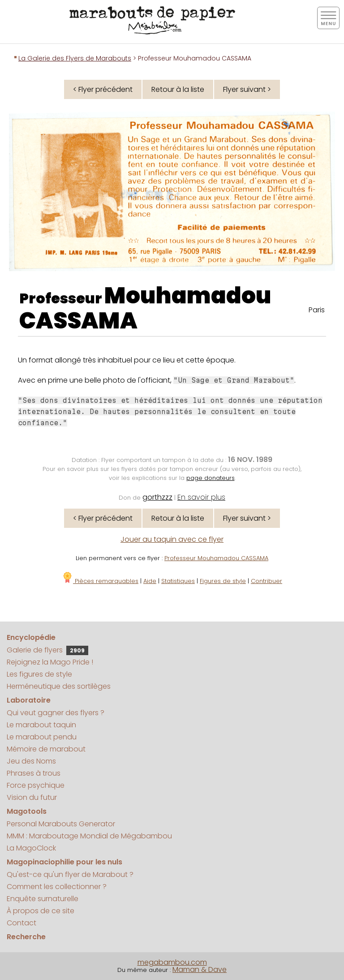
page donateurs (211, 478)
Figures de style (223, 581)
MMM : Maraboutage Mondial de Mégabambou (89, 836)
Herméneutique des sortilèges (59, 686)
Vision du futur (32, 797)
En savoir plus (201, 497)
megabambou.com (172, 962)
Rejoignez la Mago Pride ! (50, 662)
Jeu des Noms (31, 761)
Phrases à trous (34, 773)
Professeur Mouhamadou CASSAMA (216, 558)
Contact (21, 923)
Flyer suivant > (247, 89)
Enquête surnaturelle (43, 899)
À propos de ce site (41, 911)
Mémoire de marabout (46, 749)
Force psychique (36, 785)
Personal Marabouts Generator (61, 824)
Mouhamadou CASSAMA (145, 308)
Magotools (27, 811)
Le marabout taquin (41, 725)
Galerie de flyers (47, 650)
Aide (150, 581)
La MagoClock (31, 848)
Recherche (26, 937)
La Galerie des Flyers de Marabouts (75, 58)
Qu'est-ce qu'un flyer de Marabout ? (70, 874)
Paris (317, 310)
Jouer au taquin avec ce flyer (172, 539)
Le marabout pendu (42, 737)
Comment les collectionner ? (57, 887)
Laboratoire (29, 700)
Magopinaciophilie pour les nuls (64, 862)
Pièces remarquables (100, 581)
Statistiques (178, 581)
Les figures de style (39, 674)
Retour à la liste (178, 89)
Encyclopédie (31, 637)
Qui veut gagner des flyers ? (56, 713)
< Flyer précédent (103, 89)
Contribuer (267, 581)
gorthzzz (157, 497)
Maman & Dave (200, 969)
